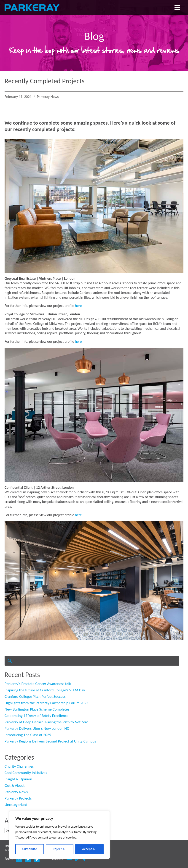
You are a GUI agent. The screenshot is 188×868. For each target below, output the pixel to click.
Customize (30, 849)
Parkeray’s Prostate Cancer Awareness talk (38, 684)
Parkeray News (48, 97)
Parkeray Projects (18, 798)
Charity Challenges (19, 766)
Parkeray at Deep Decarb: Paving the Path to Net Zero (47, 722)
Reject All (60, 849)
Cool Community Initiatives (26, 773)
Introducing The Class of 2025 (28, 735)
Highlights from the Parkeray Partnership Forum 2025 (46, 703)
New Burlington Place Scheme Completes (37, 709)
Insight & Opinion (18, 779)
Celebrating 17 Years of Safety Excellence (36, 716)
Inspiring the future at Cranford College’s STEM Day (45, 690)
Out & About (15, 786)
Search (9, 665)
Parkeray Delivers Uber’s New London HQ (37, 728)
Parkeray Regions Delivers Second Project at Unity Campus (50, 741)
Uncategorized (16, 805)
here (78, 306)
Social (9, 859)
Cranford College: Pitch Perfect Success (35, 697)
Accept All (89, 849)
